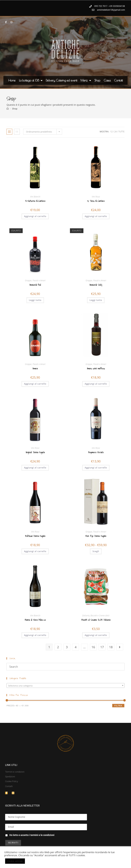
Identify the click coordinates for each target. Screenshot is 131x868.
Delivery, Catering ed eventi (61, 80)
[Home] (8, 109)
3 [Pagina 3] (67, 647)
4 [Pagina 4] (76, 647)
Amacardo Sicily (96, 285)
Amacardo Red (35, 285)
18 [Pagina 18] (111, 647)
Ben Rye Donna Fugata (96, 536)
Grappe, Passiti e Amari (35, 280)
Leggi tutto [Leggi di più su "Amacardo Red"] (35, 300)
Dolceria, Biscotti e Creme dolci (96, 616)
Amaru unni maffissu (96, 369)
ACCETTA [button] (33, 861)
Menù (86, 80)
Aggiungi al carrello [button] (35, 216)
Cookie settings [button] (15, 861)
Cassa (107, 80)
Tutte (121, 132)
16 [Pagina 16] (93, 647)
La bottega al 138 (31, 80)
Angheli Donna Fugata (35, 452)
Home (12, 80)
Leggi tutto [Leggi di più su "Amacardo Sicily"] (96, 300)
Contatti (118, 80)
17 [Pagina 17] (102, 647)
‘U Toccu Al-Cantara (96, 201)
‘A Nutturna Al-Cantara (35, 201)
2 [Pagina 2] (58, 647)
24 (115, 132)
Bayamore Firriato (96, 452)
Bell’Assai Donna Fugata (35, 536)
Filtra (118, 706)
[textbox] (65, 686)
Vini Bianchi (35, 197)
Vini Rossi (96, 197)
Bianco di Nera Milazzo (35, 620)
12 (111, 132)
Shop (97, 80)
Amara (35, 369)
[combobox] (65, 685)
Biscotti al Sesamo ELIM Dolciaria (96, 620)
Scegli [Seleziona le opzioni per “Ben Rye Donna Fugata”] (96, 551)
